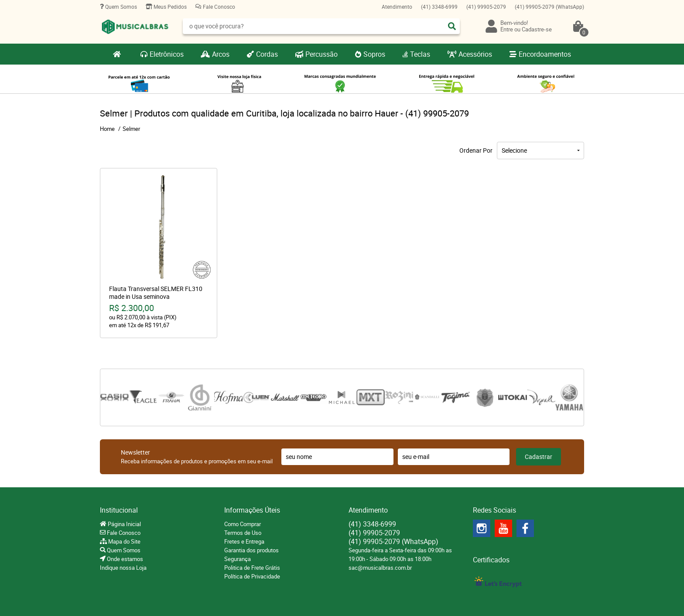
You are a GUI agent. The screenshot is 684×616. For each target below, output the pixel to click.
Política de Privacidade (252, 576)
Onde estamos (124, 559)
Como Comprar (243, 524)
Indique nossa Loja (123, 568)
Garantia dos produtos (251, 550)
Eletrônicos (167, 54)
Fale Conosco (218, 7)
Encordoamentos (545, 54)
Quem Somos (120, 7)
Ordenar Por (476, 150)
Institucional (119, 510)
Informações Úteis (252, 510)
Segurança (238, 559)
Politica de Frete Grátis (252, 568)
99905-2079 (486, 7)
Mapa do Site (124, 541)
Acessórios (475, 54)
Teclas (420, 54)
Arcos (221, 54)
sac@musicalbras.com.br (380, 568)
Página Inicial (124, 524)
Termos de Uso (243, 533)
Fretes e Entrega (244, 541)
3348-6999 (439, 7)
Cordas (267, 54)
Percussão (321, 54)
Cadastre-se (537, 29)
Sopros (374, 54)
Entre (507, 29)
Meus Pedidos (169, 7)
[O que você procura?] (452, 26)
